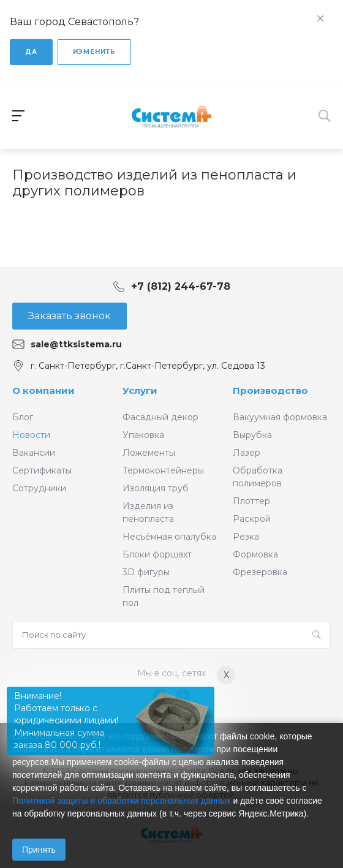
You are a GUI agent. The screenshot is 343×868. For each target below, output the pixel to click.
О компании (43, 391)
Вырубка (252, 435)
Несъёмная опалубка (169, 537)
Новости (31, 435)
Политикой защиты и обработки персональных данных (122, 801)
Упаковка (143, 435)
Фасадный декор (160, 417)
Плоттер (251, 501)
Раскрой (252, 519)
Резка (246, 537)
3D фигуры (146, 572)
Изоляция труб (156, 488)
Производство (270, 391)
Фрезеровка (260, 572)
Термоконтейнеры (163, 470)
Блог (23, 417)
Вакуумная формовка (280, 417)
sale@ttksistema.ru (76, 344)
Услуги (140, 391)
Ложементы (149, 453)
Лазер (247, 453)
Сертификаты (42, 470)
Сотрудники (39, 488)
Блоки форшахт (157, 554)
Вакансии (34, 453)
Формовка (255, 554)
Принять (39, 850)
